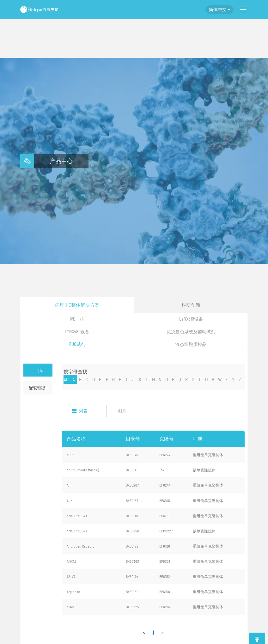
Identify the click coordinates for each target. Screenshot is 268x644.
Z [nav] (240, 379)
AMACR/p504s (77, 516)
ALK (70, 500)
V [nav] (213, 379)
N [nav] (160, 379)
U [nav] (207, 379)
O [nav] (167, 379)
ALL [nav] (67, 379)
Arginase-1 (75, 592)
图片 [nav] (122, 411)
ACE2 (70, 455)
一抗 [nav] (38, 370)
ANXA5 (72, 561)
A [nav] (74, 379)
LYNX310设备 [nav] (191, 319)
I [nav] (127, 379)
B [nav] (80, 379)
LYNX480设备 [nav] (77, 331)
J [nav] (133, 379)
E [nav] (100, 379)
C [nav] (87, 379)
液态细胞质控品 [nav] (191, 344)
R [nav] (186, 379)
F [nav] (107, 379)
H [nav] (120, 379)
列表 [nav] (80, 411)
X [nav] (227, 379)
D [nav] (94, 379)
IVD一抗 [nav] (77, 319)
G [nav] (113, 379)
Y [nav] (233, 379)
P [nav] (173, 379)
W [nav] (220, 379)
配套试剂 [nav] (38, 388)
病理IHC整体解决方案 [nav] (77, 305)
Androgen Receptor (81, 546)
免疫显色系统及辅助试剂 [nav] (191, 331)
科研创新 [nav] (191, 305)
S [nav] (193, 379)
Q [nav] (180, 379)
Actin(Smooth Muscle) (83, 470)
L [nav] (147, 379)
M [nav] (153, 379)
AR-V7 (71, 576)
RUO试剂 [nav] (77, 344)
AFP (70, 485)
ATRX (70, 607)
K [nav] (140, 379)
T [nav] (200, 379)
